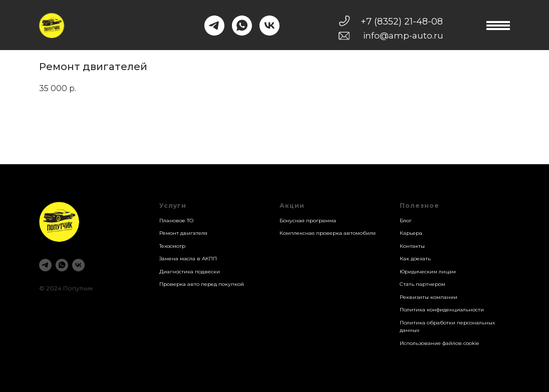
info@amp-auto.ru (403, 36)
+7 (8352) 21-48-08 (402, 22)
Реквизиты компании (429, 297)
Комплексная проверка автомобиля (328, 233)
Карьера (411, 233)
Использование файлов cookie (440, 343)
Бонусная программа (308, 221)
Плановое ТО (176, 221)
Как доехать (415, 259)
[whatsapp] (62, 265)
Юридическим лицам (428, 272)
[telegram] (45, 265)
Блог (406, 221)
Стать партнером (423, 284)
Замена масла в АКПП (188, 259)
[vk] (78, 265)
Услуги (173, 206)
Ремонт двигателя (183, 233)
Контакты (412, 246)
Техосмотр (172, 246)
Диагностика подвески (190, 272)
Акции (292, 206)
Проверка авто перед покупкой (202, 284)
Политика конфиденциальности (442, 310)
